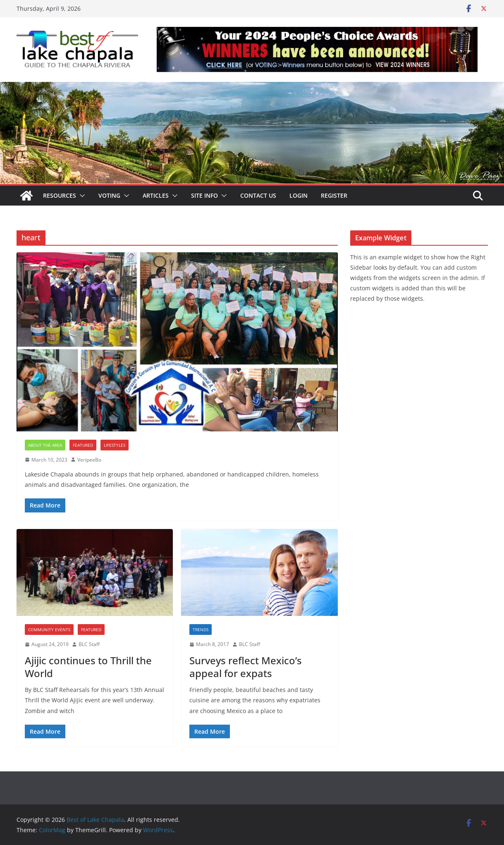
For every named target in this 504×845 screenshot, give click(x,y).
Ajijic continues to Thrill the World (88, 667)
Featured (83, 445)
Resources (60, 195)
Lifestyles (115, 445)
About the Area (45, 445)
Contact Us (258, 195)
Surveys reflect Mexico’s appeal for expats (246, 667)
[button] (81, 196)
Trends (201, 630)
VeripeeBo (89, 460)
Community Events (49, 630)
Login (299, 195)
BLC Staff (89, 644)
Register (334, 195)
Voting (109, 195)
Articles (156, 195)
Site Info (204, 195)
